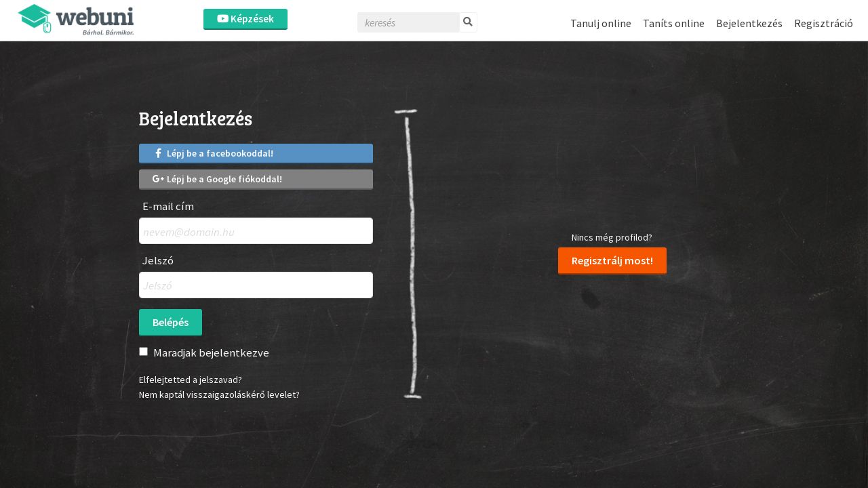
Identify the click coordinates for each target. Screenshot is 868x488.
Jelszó (158, 261)
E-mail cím (168, 206)
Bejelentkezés (749, 23)
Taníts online (674, 23)
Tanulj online (601, 23)
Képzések (245, 19)
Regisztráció (824, 23)
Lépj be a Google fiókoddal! (217, 179)
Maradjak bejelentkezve (211, 352)
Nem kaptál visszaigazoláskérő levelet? (219, 394)
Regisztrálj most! (612, 260)
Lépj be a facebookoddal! (213, 153)
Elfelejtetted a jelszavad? (191, 380)
